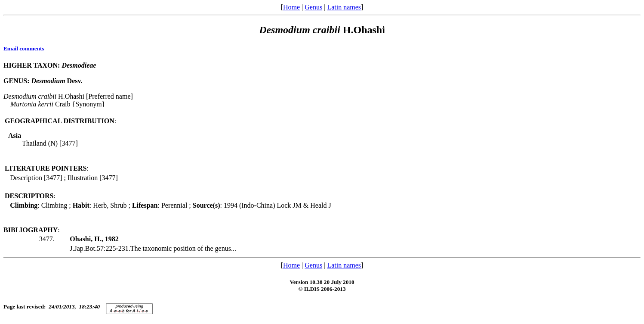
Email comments (24, 48)
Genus (313, 7)
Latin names (344, 7)
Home (291, 7)
